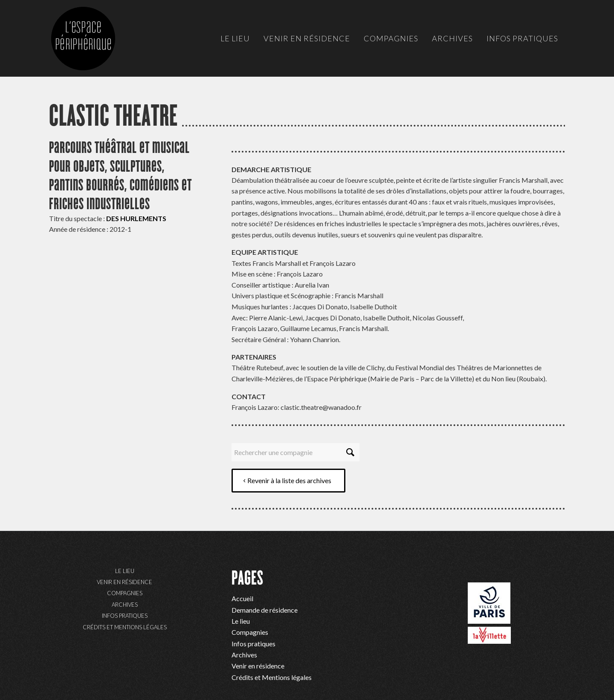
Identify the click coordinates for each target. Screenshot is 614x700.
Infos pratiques (125, 616)
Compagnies (125, 593)
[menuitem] (235, 38)
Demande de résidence (265, 610)
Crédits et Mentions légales (125, 627)
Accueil (242, 598)
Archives (125, 605)
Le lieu (125, 571)
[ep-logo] (92, 47)
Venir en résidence (125, 582)
